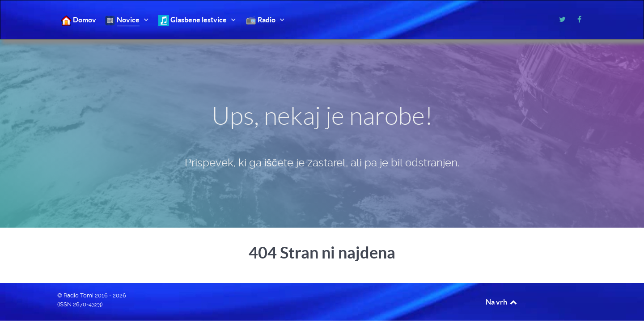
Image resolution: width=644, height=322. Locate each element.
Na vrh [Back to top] (502, 302)
